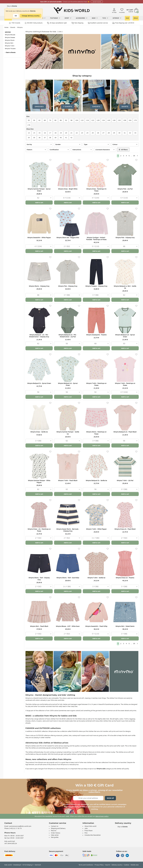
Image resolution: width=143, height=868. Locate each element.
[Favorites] (50, 160)
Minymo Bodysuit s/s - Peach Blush (125, 432)
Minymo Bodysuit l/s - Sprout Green (39, 383)
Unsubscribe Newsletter (93, 835)
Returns (54, 831)
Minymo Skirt (9, 43)
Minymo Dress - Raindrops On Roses (96, 190)
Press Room (89, 831)
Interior (117, 18)
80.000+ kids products (34, 23)
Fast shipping (77, 23)
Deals (136, 18)
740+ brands (15, 23)
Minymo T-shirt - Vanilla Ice (96, 578)
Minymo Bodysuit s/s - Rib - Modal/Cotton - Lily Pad (68, 336)
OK (16, 16)
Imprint (108, 865)
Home (6, 27)
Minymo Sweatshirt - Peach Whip (96, 626)
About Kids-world (90, 826)
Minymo (20, 27)
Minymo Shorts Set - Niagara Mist (68, 238)
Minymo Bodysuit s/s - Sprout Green (125, 336)
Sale (127, 18)
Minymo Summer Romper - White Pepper (39, 482)
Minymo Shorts (10, 40)
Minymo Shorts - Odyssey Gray (39, 286)
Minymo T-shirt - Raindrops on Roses (96, 384)
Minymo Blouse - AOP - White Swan (68, 626)
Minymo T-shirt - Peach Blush (68, 481)
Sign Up (110, 798)
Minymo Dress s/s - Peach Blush (125, 529)
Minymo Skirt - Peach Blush (39, 626)
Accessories (82, 18)
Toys (105, 18)
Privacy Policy (99, 865)
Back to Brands (10, 53)
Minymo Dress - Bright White (68, 189)
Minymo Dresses (10, 38)
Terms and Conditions (86, 865)
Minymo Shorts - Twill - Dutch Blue (68, 578)
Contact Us (55, 826)
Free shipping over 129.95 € (123, 23)
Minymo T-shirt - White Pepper (96, 529)
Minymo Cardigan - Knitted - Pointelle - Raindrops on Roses (96, 239)
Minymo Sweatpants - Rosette (96, 335)
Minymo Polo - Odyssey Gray (125, 238)
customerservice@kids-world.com (20, 826)
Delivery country (117, 865)
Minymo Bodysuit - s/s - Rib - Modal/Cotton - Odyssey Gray (39, 336)
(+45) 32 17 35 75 (15, 828)
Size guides (55, 837)
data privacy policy (102, 816)
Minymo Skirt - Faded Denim (125, 626)
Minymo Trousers (10, 49)
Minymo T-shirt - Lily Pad (125, 481)
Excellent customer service (98, 23)
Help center (55, 835)
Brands (13, 27)
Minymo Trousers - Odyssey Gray (96, 286)
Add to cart (39, 203)
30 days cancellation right (57, 23)
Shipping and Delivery (58, 828)
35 (134, 156)
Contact (8, 823)
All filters (123, 150)
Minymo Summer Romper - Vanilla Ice (68, 433)
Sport (68, 18)
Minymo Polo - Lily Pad (125, 189)
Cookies (126, 865)
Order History (56, 833)
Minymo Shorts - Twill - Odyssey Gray (39, 579)
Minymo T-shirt (10, 46)
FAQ (86, 833)
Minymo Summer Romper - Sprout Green (39, 190)
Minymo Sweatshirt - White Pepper (39, 238)
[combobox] (39, 198)
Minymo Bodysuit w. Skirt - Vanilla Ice (125, 287)
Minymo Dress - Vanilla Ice (39, 432)
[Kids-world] (72, 10)
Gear (95, 18)
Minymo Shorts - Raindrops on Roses (96, 433)
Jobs (86, 828)
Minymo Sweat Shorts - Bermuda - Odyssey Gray (68, 530)
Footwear (55, 18)
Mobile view (135, 865)
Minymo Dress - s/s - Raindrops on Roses (39, 530)
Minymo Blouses (10, 35)
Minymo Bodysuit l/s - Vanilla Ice (96, 481)
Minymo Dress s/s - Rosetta (125, 578)
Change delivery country (31, 16)
